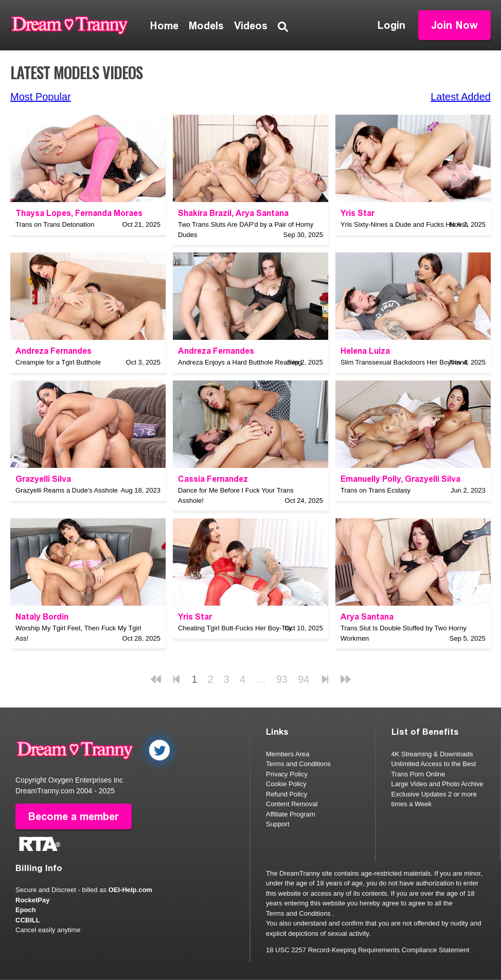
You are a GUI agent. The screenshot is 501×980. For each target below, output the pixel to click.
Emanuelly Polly (371, 479)
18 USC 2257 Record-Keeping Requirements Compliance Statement (368, 950)
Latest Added (461, 97)
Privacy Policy (287, 774)
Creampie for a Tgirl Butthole (58, 362)
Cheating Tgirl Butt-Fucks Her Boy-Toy (235, 628)
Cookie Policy (286, 784)
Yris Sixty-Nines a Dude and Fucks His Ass (404, 224)
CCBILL (28, 920)
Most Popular (41, 97)
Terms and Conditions (298, 764)
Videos (251, 26)
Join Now (454, 25)
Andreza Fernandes (53, 351)
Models (206, 26)
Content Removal (292, 804)
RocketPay (32, 900)
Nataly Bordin (42, 617)
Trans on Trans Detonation (55, 224)
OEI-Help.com (130, 890)
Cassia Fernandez (213, 479)
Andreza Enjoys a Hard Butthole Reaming (240, 362)
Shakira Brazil (205, 213)
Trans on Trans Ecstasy (375, 490)
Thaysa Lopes (43, 213)
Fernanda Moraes (109, 213)
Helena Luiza (365, 351)
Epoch (26, 910)
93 (282, 679)
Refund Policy (287, 794)
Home (164, 26)
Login (391, 25)
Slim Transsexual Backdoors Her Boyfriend (404, 362)
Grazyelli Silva (43, 479)
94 (303, 679)
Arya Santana (262, 213)
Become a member (74, 816)
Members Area (288, 754)
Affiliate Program (291, 814)
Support (278, 824)
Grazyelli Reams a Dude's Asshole (67, 490)
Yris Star (357, 213)
